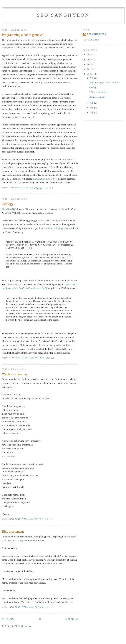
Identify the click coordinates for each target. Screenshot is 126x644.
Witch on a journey (15, 374)
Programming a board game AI (23, 35)
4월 (92, 103)
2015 (90, 64)
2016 (90, 59)
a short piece (21, 540)
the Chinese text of (56, 228)
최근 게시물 (8, 619)
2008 (90, 74)
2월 (92, 112)
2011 (90, 69)
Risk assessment (13, 532)
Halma (11, 48)
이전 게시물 (72, 619)
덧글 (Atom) (24, 626)
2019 (90, 55)
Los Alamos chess (42, 179)
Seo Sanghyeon (63, 15)
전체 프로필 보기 (91, 40)
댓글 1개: (49, 519)
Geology (8, 204)
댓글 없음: (50, 188)
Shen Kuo (7, 209)
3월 (92, 108)
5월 (92, 78)
